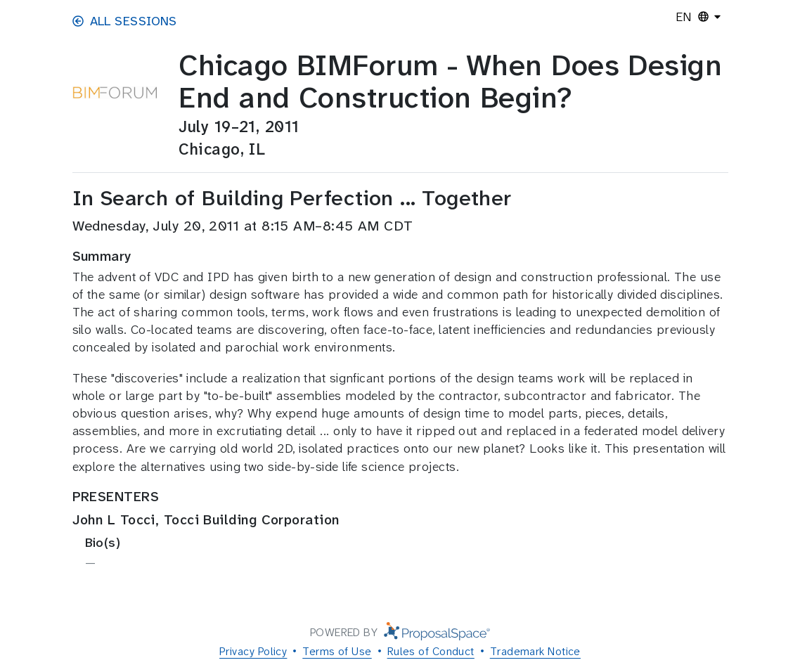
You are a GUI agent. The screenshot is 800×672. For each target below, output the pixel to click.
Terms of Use (337, 651)
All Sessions (125, 21)
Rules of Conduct (431, 651)
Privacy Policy (253, 651)
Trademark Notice (535, 651)
